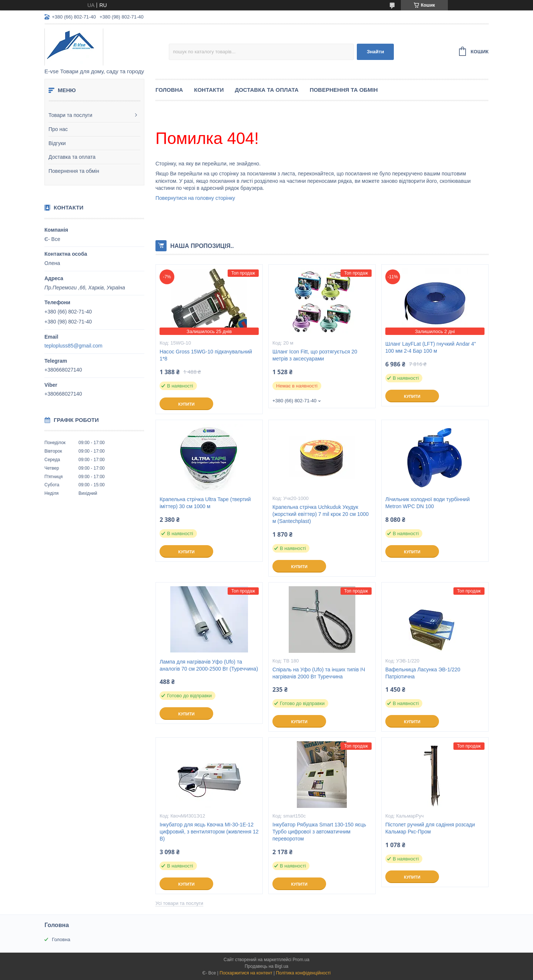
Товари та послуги (70, 115)
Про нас (58, 129)
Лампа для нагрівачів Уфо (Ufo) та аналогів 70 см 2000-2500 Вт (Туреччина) (209, 665)
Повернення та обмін (74, 171)
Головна (169, 90)
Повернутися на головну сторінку (195, 198)
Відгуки (57, 143)
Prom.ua (301, 960)
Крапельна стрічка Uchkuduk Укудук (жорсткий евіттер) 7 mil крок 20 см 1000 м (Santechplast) (321, 514)
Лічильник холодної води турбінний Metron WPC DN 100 (428, 503)
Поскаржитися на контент (246, 973)
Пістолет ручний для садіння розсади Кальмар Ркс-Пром (430, 828)
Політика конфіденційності (303, 973)
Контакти (209, 90)
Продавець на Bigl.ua (266, 966)
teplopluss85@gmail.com (73, 346)
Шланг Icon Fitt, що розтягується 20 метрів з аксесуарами (315, 355)
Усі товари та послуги (179, 903)
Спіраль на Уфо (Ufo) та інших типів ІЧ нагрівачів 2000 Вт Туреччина (319, 673)
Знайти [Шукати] (376, 52)
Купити (186, 404)
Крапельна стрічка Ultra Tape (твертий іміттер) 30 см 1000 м (205, 503)
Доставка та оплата (72, 157)
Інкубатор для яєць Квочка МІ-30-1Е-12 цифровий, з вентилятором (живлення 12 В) (209, 832)
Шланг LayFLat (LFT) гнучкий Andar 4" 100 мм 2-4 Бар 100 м (431, 347)
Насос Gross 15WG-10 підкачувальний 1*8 (206, 355)
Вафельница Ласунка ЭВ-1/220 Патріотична (423, 673)
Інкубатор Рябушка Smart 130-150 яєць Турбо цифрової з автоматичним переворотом (319, 832)
